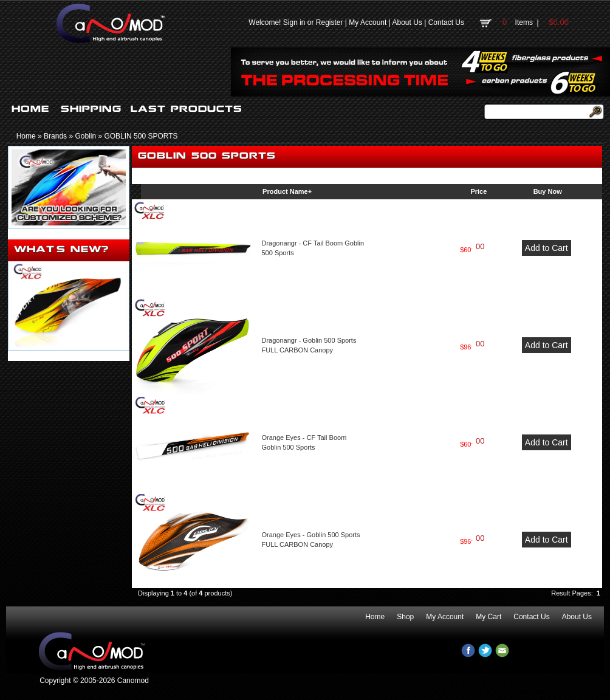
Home (26, 136)
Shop (405, 617)
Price (478, 191)
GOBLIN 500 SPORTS (141, 136)
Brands (55, 136)
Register (330, 22)
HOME (30, 109)
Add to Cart (547, 248)
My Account (368, 22)
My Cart (488, 617)
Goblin (85, 136)
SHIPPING (91, 109)
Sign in (294, 22)
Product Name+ (287, 191)
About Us (407, 22)
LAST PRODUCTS (187, 109)
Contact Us (446, 22)
